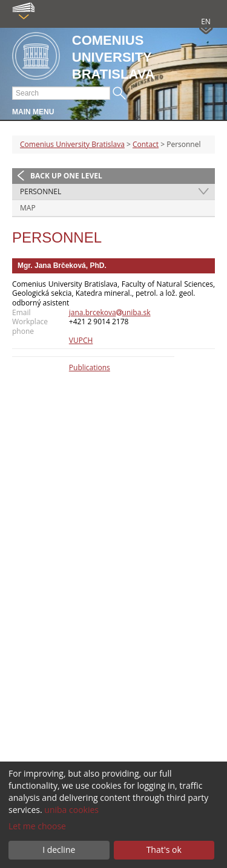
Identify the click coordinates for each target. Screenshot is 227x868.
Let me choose (37, 826)
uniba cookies (71, 810)
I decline (59, 850)
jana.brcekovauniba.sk (110, 312)
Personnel (41, 191)
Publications (90, 367)
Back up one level (66, 176)
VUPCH (81, 340)
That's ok (164, 850)
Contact (146, 144)
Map (28, 208)
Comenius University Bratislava (72, 144)
